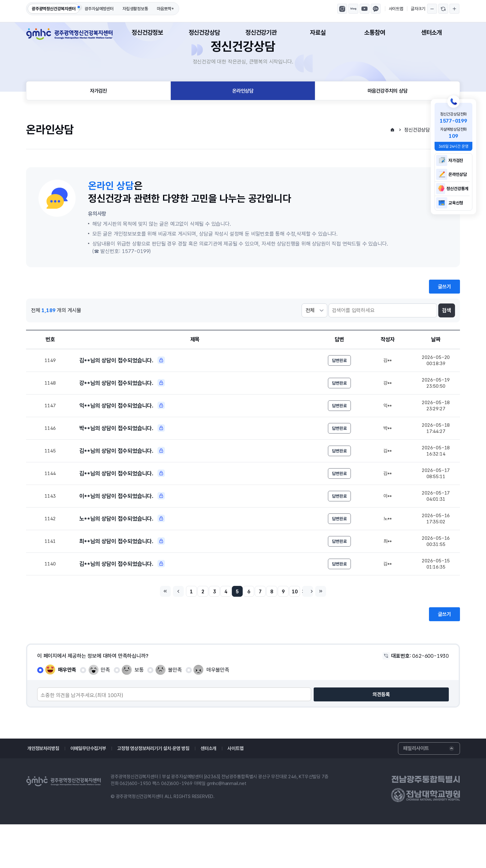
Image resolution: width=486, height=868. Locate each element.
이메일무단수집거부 (92, 792)
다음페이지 (316, 634)
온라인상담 (243, 118)
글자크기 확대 (454, 9)
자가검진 (98, 118)
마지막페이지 (331, 634)
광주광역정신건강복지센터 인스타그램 (342, 9)
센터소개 (432, 33)
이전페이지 (170, 634)
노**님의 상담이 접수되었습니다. (122, 557)
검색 (447, 339)
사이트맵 (396, 9)
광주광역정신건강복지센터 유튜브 (365, 9)
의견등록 (434, 738)
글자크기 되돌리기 (443, 9)
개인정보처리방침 (44, 792)
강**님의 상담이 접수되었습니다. (122, 414)
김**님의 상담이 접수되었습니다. (122, 390)
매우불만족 (218, 713)
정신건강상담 (204, 33)
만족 (105, 713)
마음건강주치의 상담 (388, 118)
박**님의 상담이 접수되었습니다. (122, 461)
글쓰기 (444, 315)
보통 (139, 713)
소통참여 (375, 33)
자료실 (318, 33)
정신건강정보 (147, 33)
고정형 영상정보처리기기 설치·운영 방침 (163, 792)
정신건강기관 (261, 33)
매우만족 (67, 713)
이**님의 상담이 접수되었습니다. (122, 533)
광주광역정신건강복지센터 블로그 (353, 9)
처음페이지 (155, 634)
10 (302, 634)
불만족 (175, 713)
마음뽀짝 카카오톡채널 (376, 9)
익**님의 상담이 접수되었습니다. (122, 438)
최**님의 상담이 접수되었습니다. (122, 581)
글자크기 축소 (432, 9)
